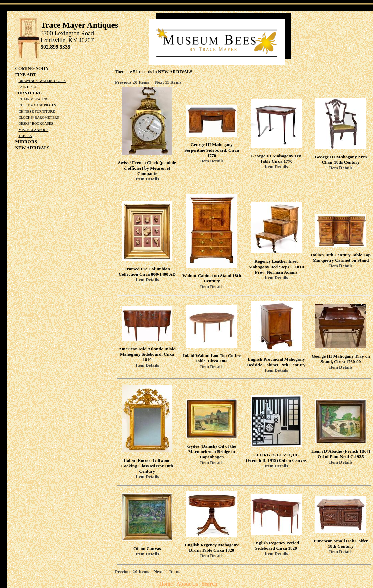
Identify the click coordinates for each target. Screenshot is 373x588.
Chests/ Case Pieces (37, 105)
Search (210, 584)
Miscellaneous (33, 130)
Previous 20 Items (134, 82)
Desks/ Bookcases (36, 124)
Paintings (28, 87)
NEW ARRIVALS (32, 148)
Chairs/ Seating (33, 99)
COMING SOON (32, 68)
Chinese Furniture (36, 111)
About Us (187, 584)
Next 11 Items (168, 82)
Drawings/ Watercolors (42, 81)
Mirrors (26, 142)
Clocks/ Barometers (38, 117)
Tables (25, 136)
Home (166, 584)
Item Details (147, 179)
